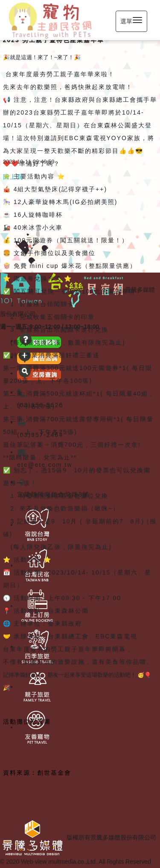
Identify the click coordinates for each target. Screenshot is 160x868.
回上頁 (13, 177)
